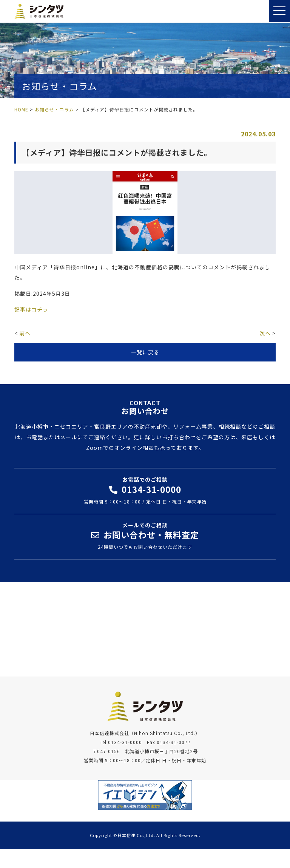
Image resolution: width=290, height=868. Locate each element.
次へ (265, 333)
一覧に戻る (145, 352)
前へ (25, 333)
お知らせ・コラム (54, 109)
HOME (21, 109)
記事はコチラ (31, 309)
